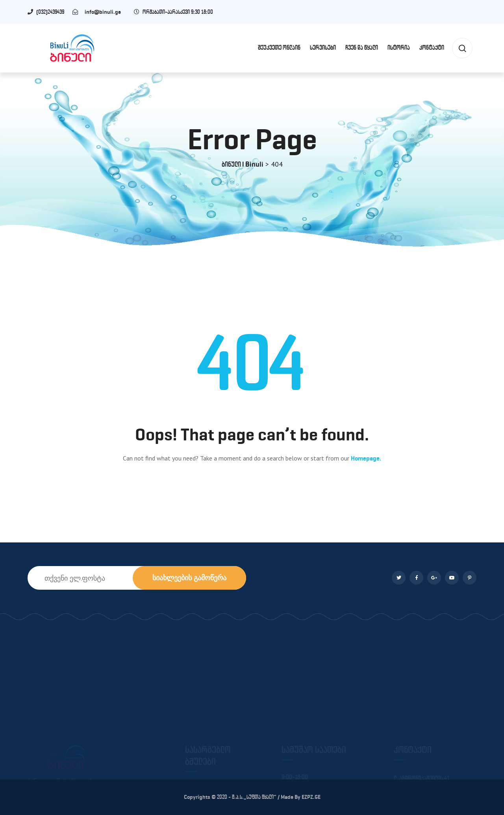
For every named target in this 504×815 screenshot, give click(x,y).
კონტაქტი (432, 47)
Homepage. (366, 458)
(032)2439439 (54, 12)
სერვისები (323, 47)
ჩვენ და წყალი (362, 47)
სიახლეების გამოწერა (189, 578)
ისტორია (399, 47)
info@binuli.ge (101, 12)
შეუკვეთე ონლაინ (279, 47)
